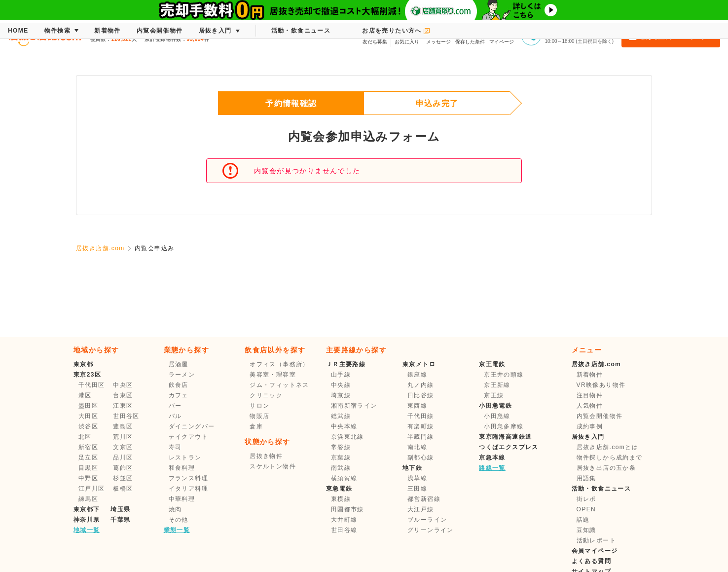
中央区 (123, 385)
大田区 (88, 416)
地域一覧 (87, 530)
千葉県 (120, 520)
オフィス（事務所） (279, 364)
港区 (85, 395)
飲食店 (179, 385)
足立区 (88, 458)
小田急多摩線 (504, 426)
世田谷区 (126, 416)
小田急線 (497, 416)
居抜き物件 (266, 456)
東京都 (83, 364)
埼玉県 (120, 509)
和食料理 (182, 468)
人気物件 (590, 406)
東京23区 (87, 375)
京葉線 (341, 458)
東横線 (341, 499)
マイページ (502, 35)
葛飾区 (123, 468)
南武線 (341, 468)
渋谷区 (88, 426)
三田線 (417, 489)
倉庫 (256, 426)
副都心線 (421, 458)
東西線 (417, 406)
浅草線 (417, 478)
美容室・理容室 (273, 375)
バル (175, 416)
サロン (259, 406)
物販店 (259, 416)
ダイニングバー (192, 426)
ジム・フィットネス (279, 385)
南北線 (417, 447)
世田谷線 (344, 530)
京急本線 (492, 458)
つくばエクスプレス (509, 447)
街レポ (586, 499)
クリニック (266, 395)
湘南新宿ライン (354, 406)
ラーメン (182, 375)
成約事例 (590, 426)
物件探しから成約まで (610, 458)
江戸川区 (92, 489)
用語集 (586, 478)
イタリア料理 (188, 489)
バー (175, 406)
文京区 (123, 447)
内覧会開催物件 (600, 416)
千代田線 (421, 416)
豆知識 (586, 530)
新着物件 (590, 375)
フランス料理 (188, 478)
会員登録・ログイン (671, 36)
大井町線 (344, 520)
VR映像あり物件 (601, 385)
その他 (179, 520)
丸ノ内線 (421, 385)
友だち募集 (375, 35)
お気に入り (407, 35)
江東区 (123, 406)
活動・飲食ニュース (601, 489)
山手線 (341, 375)
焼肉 (175, 509)
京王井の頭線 (504, 375)
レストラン (185, 458)
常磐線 (341, 447)
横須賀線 (344, 478)
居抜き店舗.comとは (607, 447)
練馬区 (88, 499)
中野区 (88, 478)
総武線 (341, 416)
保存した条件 (470, 35)
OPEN (586, 509)
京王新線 (497, 385)
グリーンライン (431, 530)
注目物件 (590, 395)
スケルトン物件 (273, 466)
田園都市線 (347, 509)
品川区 (123, 458)
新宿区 (88, 447)
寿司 (175, 447)
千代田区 (92, 385)
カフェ (179, 395)
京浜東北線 (347, 437)
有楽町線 (421, 426)
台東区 (123, 395)
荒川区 (123, 437)
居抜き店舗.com (100, 248)
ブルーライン (427, 520)
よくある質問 (591, 561)
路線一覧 (492, 468)
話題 (583, 520)
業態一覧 (177, 530)
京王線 (494, 395)
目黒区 (88, 468)
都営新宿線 (424, 499)
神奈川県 (87, 520)
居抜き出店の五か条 (606, 468)
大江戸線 (421, 509)
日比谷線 (421, 395)
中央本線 (344, 426)
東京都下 (87, 509)
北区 (85, 437)
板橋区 (123, 489)
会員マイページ (595, 551)
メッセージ (438, 35)
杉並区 (123, 478)
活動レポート (596, 540)
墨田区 (88, 406)
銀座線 (417, 375)
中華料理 (182, 499)
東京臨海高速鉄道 (505, 437)
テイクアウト (188, 437)
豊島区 (123, 426)
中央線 (341, 385)
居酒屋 (179, 364)
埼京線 (341, 395)
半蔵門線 (421, 437)
